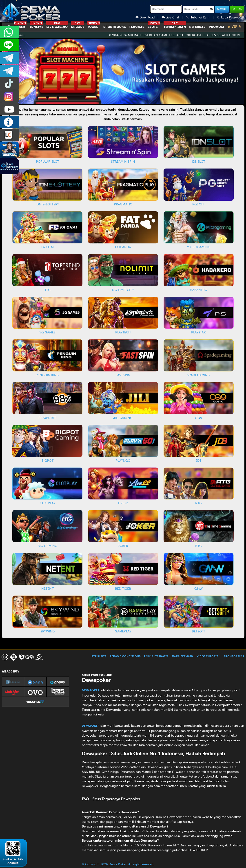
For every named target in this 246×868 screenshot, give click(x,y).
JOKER (123, 546)
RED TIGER (123, 589)
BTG (198, 546)
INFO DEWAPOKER (10, 122)
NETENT (48, 589)
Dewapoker (91, 691)
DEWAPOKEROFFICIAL (10, 109)
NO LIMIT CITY (123, 290)
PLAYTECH (123, 332)
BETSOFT (199, 631)
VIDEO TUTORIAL (208, 657)
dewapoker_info (10, 71)
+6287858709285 (10, 32)
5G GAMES (47, 332)
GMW (198, 589)
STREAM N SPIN (123, 162)
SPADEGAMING (198, 375)
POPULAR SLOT (48, 162)
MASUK (222, 9)
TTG (48, 290)
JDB (198, 461)
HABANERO (199, 290)
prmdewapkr (10, 84)
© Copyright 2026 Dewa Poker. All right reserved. (118, 864)
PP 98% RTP (48, 418)
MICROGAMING (198, 247)
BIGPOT (48, 461)
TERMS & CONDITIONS (125, 657)
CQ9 (198, 418)
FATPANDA (123, 247)
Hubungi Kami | (202, 17)
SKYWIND (48, 631)
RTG (198, 503)
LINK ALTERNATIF (156, 657)
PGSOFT (198, 204)
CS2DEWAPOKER (10, 45)
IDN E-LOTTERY (47, 204)
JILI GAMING (123, 418)
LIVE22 (123, 503)
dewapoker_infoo (10, 58)
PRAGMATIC (123, 204)
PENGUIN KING (47, 375)
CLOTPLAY (48, 503)
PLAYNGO (123, 461)
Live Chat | (174, 17)
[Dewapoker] (32, 11)
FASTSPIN (123, 375)
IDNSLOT (199, 162)
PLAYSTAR (199, 332)
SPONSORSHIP (234, 657)
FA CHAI (48, 247)
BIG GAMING (48, 546)
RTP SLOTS (99, 657)
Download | (149, 17)
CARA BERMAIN (183, 657)
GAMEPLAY (123, 631)
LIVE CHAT (10, 135)
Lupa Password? (231, 17)
